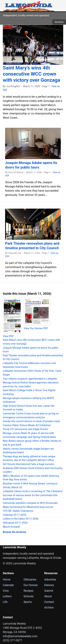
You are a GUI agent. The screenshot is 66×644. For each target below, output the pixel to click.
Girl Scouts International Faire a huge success (29, 464)
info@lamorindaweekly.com (20, 636)
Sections (59, 22)
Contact (49, 602)
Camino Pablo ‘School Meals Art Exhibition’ (27, 425)
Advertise (50, 580)
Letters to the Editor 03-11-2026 (21, 519)
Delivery (49, 585)
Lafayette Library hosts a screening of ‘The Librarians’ (33, 491)
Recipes (29, 591)
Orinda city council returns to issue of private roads (31, 421)
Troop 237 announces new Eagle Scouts (25, 429)
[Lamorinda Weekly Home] (29, 6)
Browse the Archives (14, 532)
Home (7, 580)
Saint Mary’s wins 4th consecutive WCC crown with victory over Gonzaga (31, 74)
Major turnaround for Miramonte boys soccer (28, 507)
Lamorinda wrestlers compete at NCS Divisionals (30, 503)
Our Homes (31, 585)
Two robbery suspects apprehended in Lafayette (30, 379)
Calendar (8, 585)
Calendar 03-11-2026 (15, 515)
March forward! (11, 527)
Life (5, 602)
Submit (49, 591)
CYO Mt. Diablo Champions (18, 511)
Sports (28, 602)
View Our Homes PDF (36, 328)
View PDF (8, 336)
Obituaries (30, 580)
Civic (6, 591)
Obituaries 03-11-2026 (15, 523)
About (48, 596)
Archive (49, 608)
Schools (29, 596)
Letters (7, 596)
